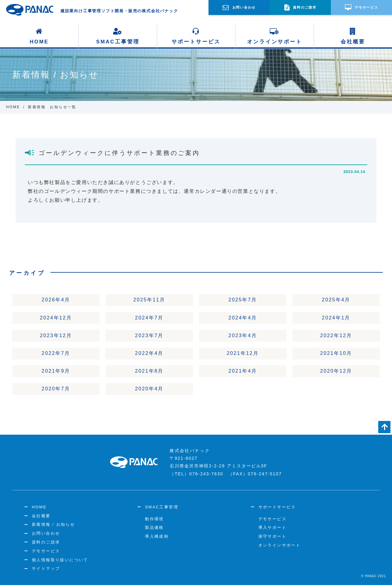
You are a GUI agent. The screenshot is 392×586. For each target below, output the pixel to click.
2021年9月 (56, 372)
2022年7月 (56, 354)
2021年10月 (336, 354)
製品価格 (154, 529)
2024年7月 (149, 318)
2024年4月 (243, 318)
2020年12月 (336, 372)
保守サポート (272, 537)
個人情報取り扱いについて (60, 561)
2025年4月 (336, 300)
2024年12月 (56, 318)
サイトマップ (46, 570)
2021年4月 (243, 372)
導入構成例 (157, 537)
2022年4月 (149, 354)
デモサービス (46, 552)
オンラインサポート (275, 36)
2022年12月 (336, 336)
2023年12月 (56, 336)
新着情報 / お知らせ (53, 526)
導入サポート (272, 529)
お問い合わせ (46, 534)
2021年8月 (149, 372)
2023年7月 (149, 336)
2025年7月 (243, 300)
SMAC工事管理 (118, 36)
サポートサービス (196, 36)
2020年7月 (56, 390)
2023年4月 (243, 336)
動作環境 (154, 520)
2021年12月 (243, 354)
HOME (39, 36)
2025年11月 (149, 300)
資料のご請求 (46, 543)
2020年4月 (149, 390)
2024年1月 (336, 318)
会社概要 (353, 36)
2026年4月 (56, 300)
